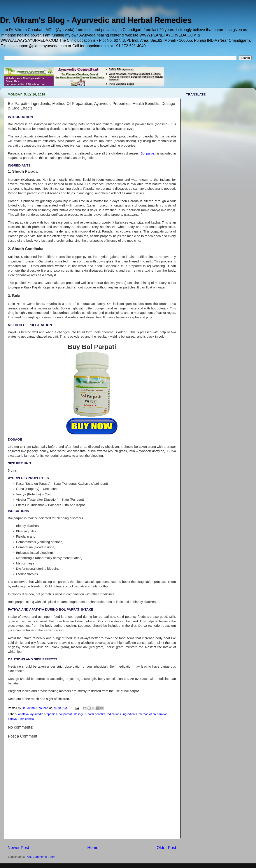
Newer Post (18, 848)
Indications (114, 714)
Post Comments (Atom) (41, 857)
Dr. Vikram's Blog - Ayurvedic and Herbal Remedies (96, 20)
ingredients (130, 714)
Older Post (166, 848)
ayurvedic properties (44, 714)
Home (93, 848)
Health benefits (95, 714)
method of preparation (153, 714)
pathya (12, 719)
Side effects (26, 719)
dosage (79, 714)
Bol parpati (148, 153)
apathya (23, 714)
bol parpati (66, 714)
